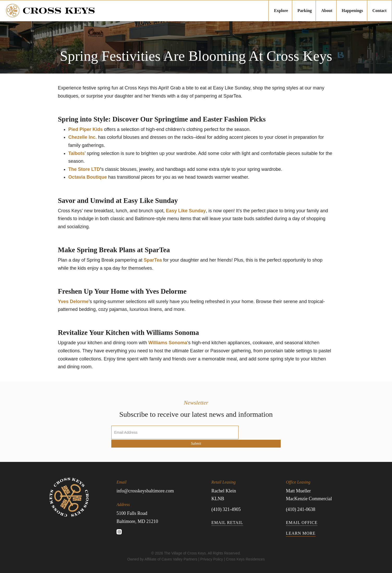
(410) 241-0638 (301, 509)
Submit (196, 444)
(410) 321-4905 (226, 509)
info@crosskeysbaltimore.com (145, 491)
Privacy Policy (212, 559)
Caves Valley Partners (179, 559)
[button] (119, 532)
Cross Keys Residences (245, 559)
